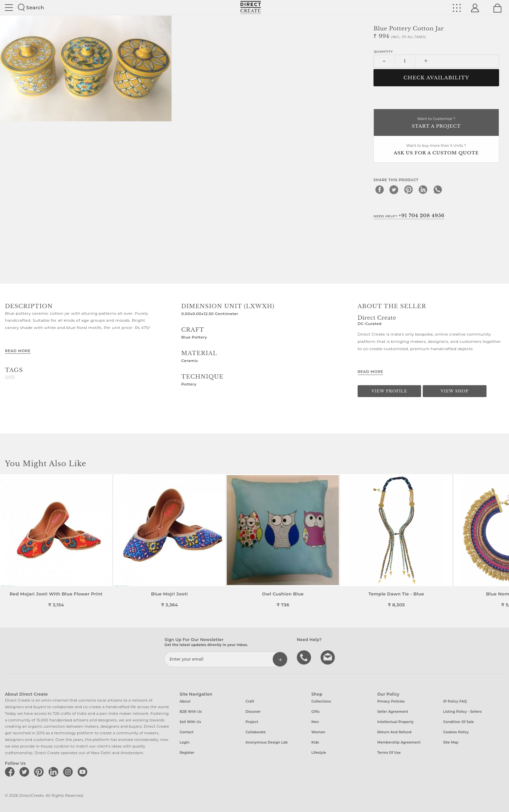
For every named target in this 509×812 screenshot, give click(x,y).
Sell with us (191, 722)
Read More (18, 351)
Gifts (315, 712)
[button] (501, 541)
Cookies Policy (456, 732)
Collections (321, 701)
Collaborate (256, 732)
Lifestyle (319, 753)
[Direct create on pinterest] (40, 772)
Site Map (451, 742)
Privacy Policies (391, 701)
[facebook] (379, 189)
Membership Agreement (399, 742)
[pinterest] (409, 189)
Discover (253, 712)
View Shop (454, 391)
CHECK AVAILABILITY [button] (436, 78)
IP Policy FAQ (455, 701)
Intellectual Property (395, 722)
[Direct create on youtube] (84, 772)
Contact (187, 732)
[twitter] (394, 189)
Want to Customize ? (436, 123)
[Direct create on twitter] (25, 772)
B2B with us (191, 712)
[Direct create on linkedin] (55, 772)
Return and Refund (394, 732)
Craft (250, 701)
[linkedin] (423, 189)
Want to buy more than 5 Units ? (436, 150)
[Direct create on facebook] (11, 772)
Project (252, 722)
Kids (315, 742)
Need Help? (409, 216)
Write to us (329, 657)
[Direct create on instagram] (69, 772)
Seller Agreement (393, 712)
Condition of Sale (459, 722)
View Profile (389, 391)
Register (187, 753)
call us (305, 657)
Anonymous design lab (267, 742)
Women (318, 732)
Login (185, 742)
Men (315, 722)
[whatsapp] (438, 189)
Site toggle (9, 8)
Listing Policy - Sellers (463, 712)
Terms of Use (389, 753)
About (185, 701)
